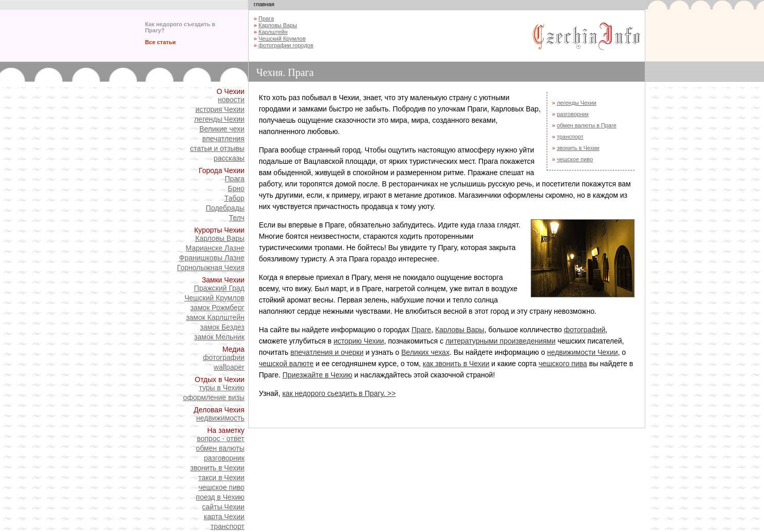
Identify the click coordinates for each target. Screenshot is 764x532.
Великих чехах (425, 352)
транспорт (228, 526)
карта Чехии (224, 517)
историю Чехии (359, 341)
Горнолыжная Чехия (211, 268)
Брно (236, 188)
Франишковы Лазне (212, 258)
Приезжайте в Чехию (318, 375)
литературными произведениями (500, 341)
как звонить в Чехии (456, 364)
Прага (235, 179)
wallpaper (229, 367)
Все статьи (160, 42)
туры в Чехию (222, 388)
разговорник (224, 458)
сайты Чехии (223, 507)
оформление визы (213, 397)
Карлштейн (273, 32)
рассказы (229, 158)
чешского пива (563, 364)
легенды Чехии (219, 119)
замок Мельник (219, 337)
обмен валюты (220, 448)
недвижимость (220, 418)
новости (231, 100)
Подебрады (225, 208)
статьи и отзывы (217, 148)
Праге (421, 330)
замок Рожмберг (217, 308)
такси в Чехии (221, 478)
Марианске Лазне (215, 248)
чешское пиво (221, 487)
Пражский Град (219, 288)
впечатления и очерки (327, 352)
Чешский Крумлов (215, 298)
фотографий (584, 330)
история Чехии (220, 109)
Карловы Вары (220, 238)
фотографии (224, 357)
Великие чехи (222, 129)
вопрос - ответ (221, 439)
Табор (234, 198)
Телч (237, 218)
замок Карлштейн (215, 317)
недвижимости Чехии (583, 352)
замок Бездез (222, 327)
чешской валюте (286, 364)
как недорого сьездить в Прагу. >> (339, 393)
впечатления (223, 139)
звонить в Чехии (217, 468)
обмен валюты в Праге (587, 125)
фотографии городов (286, 45)
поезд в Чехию (220, 497)
